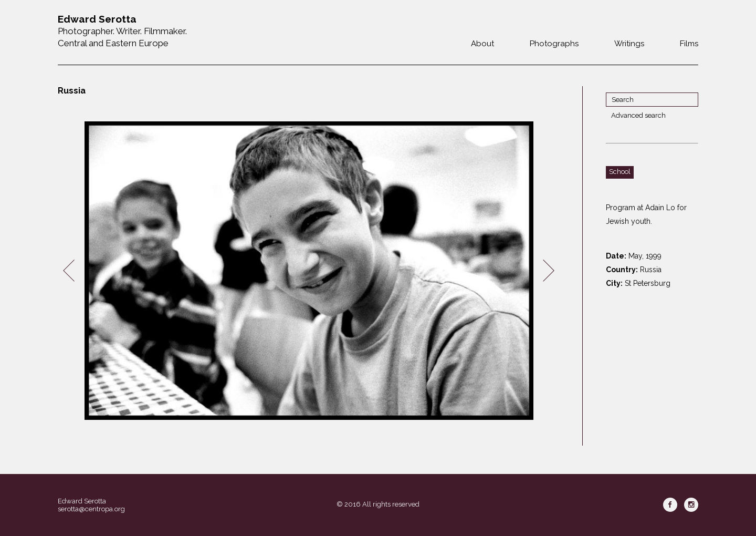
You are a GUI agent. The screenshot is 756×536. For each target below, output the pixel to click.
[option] (309, 271)
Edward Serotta (82, 501)
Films (689, 44)
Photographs (554, 44)
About (482, 44)
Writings (629, 44)
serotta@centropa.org (91, 509)
